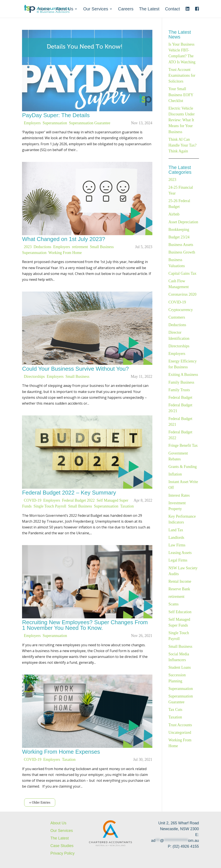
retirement (80, 247)
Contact (173, 9)
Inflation (175, 474)
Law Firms (177, 545)
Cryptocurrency (181, 310)
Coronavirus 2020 (183, 294)
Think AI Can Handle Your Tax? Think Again (183, 145)
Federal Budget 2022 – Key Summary (69, 493)
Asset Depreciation (183, 222)
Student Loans (180, 667)
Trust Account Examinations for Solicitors (182, 75)
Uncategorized (180, 732)
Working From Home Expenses (61, 752)
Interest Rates (179, 495)
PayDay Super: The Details (56, 115)
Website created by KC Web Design (106, 851)
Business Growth (182, 252)
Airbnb (174, 214)
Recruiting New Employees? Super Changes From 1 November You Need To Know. (85, 625)
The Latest (149, 9)
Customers (177, 317)
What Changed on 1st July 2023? (63, 239)
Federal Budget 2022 (78, 500)
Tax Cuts (175, 710)
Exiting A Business (183, 375)
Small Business (102, 247)
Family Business (182, 382)
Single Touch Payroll (50, 506)
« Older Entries (40, 802)
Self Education (180, 612)
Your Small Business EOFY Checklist (181, 95)
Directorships (34, 377)
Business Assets (181, 245)
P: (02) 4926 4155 (183, 846)
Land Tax (176, 530)
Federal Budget (180, 397)
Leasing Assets (180, 553)
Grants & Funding (183, 467)
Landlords (176, 538)
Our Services (96, 9)
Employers (32, 123)
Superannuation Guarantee (90, 123)
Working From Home (65, 253)
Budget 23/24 (179, 237)
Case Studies (62, 846)
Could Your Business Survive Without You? (75, 369)
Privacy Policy (62, 853)
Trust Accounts (180, 725)
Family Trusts (179, 390)
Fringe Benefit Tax (183, 445)
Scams (174, 604)
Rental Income (180, 581)
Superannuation (55, 123)
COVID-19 (33, 500)
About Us (64, 9)
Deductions (43, 247)
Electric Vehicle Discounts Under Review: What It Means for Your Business (182, 120)
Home (44, 9)
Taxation (127, 506)
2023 (28, 247)
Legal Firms (178, 560)
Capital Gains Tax (182, 273)
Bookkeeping (179, 230)
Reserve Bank (179, 589)
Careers (126, 9)
